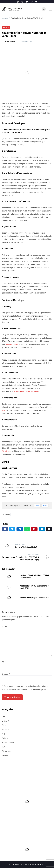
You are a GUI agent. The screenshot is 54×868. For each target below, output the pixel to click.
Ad (4, 662)
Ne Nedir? (6, 729)
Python (5, 738)
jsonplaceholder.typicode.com (27, 391)
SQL (3, 410)
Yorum (5, 626)
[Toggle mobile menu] (50, 9)
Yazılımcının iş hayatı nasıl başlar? (34, 597)
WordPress (6, 451)
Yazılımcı (6, 27)
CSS (4, 717)
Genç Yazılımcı (10, 42)
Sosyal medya (8, 742)
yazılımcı (6, 514)
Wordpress (6, 751)
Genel (4, 725)
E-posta (6, 674)
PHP (4, 734)
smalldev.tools (12, 344)
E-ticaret (5, 721)
